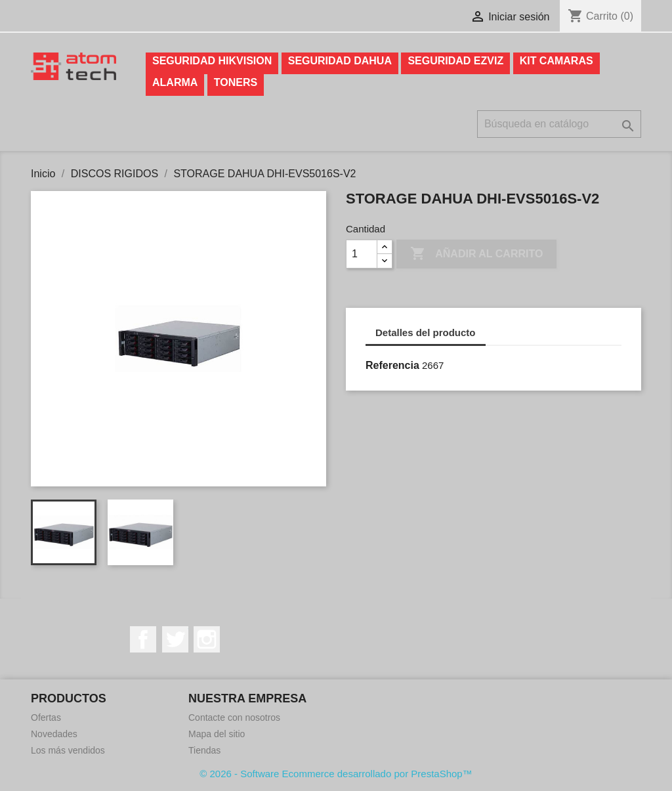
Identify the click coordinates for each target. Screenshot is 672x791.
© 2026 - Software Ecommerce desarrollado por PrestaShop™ (336, 774)
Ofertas (46, 717)
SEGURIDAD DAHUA (340, 61)
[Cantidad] (362, 254)
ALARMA (175, 82)
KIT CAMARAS (556, 61)
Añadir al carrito (476, 254)
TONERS (236, 82)
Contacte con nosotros (234, 717)
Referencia (392, 365)
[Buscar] (559, 124)
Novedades (54, 734)
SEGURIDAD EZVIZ (455, 61)
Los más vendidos (68, 750)
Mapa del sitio (217, 734)
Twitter (175, 639)
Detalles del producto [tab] (426, 332)
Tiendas (204, 750)
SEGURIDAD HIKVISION (212, 61)
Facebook (143, 639)
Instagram (207, 639)
